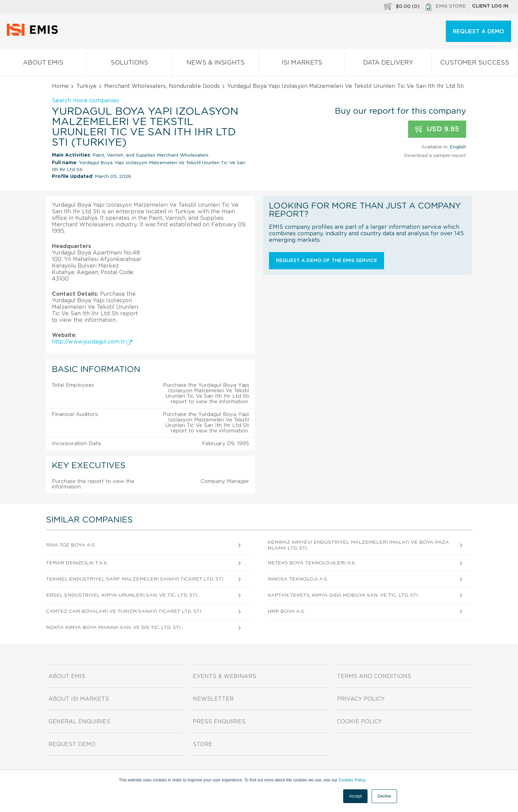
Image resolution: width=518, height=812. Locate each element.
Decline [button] (384, 796)
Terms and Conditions (374, 676)
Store (202, 744)
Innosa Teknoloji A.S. (298, 579)
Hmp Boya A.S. (286, 611)
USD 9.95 (437, 129)
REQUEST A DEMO (478, 32)
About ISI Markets (79, 699)
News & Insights (216, 64)
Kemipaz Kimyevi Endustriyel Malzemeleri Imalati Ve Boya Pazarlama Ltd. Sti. (358, 545)
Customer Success (475, 64)
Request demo (72, 744)
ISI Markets (302, 64)
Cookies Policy (352, 780)
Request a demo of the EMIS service (326, 261)
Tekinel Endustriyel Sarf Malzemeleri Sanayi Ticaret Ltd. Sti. (135, 579)
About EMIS (43, 64)
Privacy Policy (361, 699)
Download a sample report (435, 156)
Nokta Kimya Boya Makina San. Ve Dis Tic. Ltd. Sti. (114, 628)
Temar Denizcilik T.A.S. (77, 563)
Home (60, 86)
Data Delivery (388, 64)
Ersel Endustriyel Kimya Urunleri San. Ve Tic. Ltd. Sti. (122, 595)
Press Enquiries (219, 722)
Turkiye (86, 86)
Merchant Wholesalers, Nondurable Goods (162, 86)
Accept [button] (355, 796)
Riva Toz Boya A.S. (71, 545)
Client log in (490, 6)
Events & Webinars (224, 676)
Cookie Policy (359, 722)
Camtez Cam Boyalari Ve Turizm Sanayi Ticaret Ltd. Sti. (124, 611)
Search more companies (86, 101)
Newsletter (213, 699)
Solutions (129, 64)
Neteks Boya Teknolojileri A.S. (312, 563)
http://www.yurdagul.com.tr (92, 342)
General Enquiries (79, 722)
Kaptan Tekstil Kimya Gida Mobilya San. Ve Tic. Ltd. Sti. (343, 595)
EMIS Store (446, 7)
